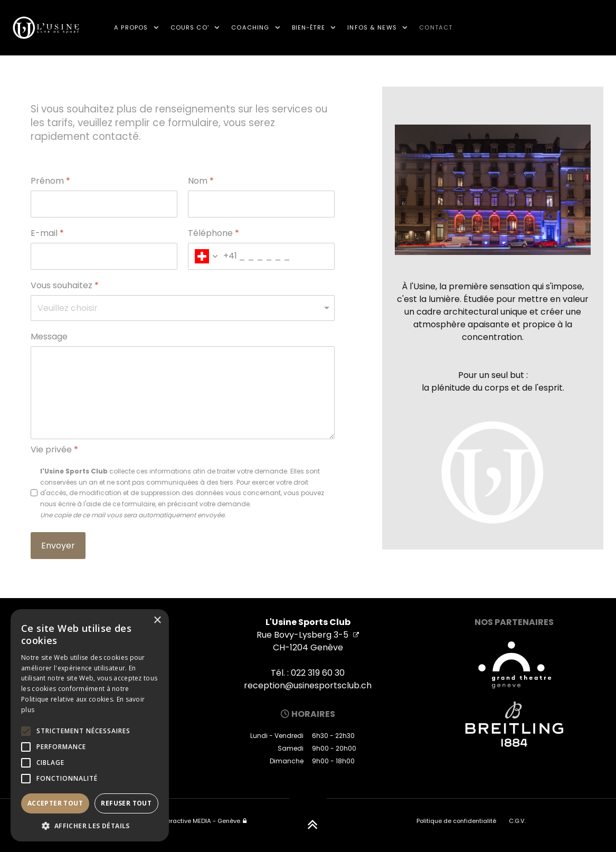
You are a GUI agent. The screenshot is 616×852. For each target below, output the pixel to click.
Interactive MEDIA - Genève (200, 821)
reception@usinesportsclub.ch (308, 685)
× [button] (157, 621)
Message (49, 337)
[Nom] (261, 204)
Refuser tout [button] (126, 803)
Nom (201, 181)
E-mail (47, 234)
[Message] (183, 393)
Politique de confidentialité (456, 821)
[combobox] (213, 256)
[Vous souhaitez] (183, 308)
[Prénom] (104, 204)
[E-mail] (104, 256)
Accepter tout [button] (55, 803)
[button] (90, 826)
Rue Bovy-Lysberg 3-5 (308, 635)
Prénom (50, 181)
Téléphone (214, 234)
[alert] (90, 725)
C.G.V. (517, 821)
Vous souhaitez (65, 286)
